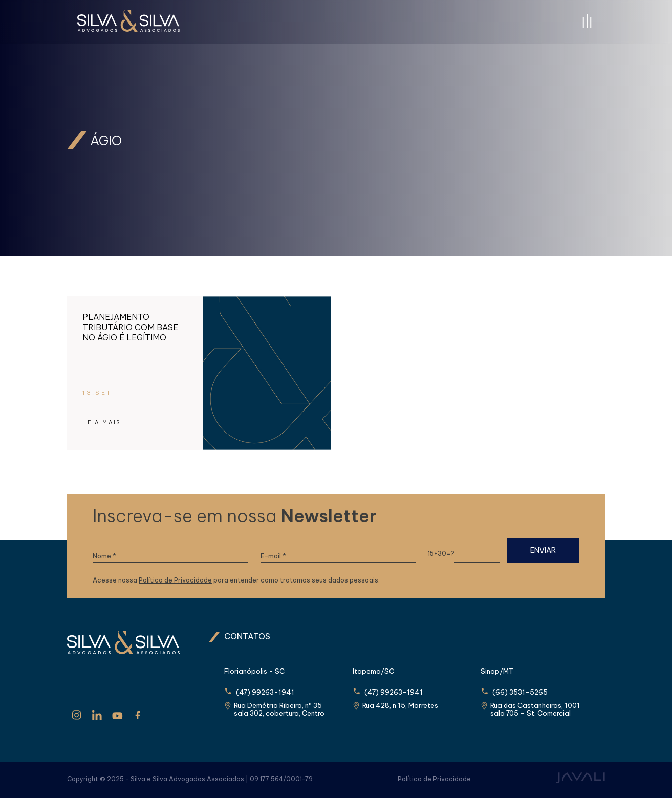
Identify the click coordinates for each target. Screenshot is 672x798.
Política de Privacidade (175, 580)
